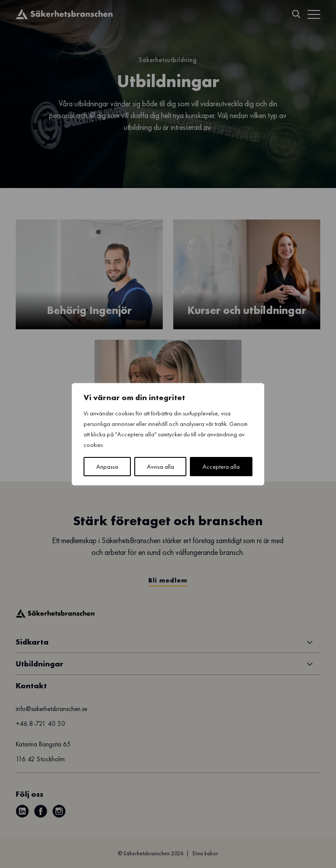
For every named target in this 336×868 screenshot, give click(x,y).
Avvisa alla (161, 467)
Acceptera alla (221, 467)
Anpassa (107, 467)
